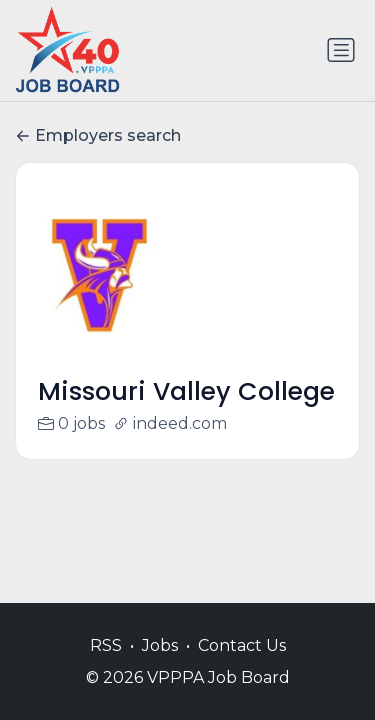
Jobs (160, 645)
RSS (106, 645)
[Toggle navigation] (341, 50)
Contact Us (242, 645)
